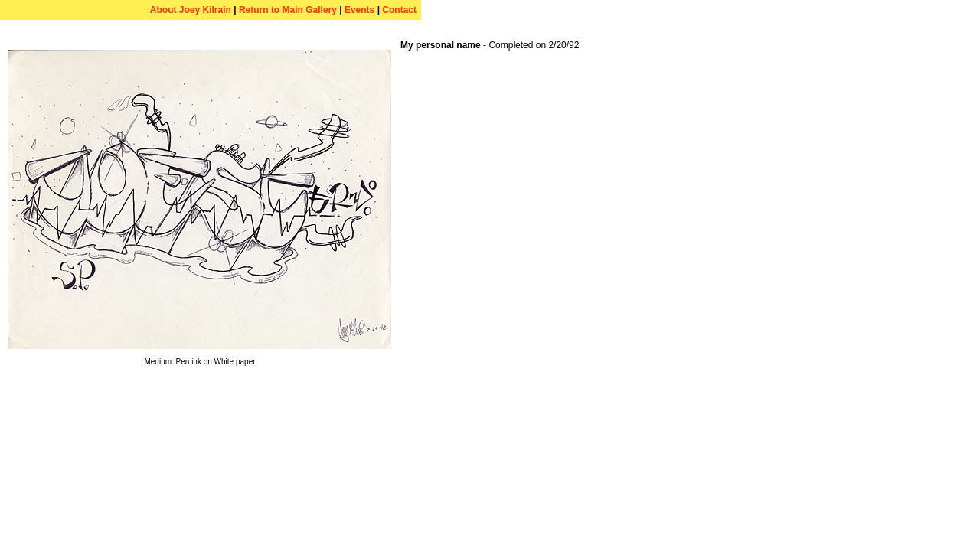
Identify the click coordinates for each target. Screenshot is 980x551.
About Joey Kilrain (191, 10)
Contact (399, 10)
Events (359, 10)
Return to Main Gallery (288, 10)
